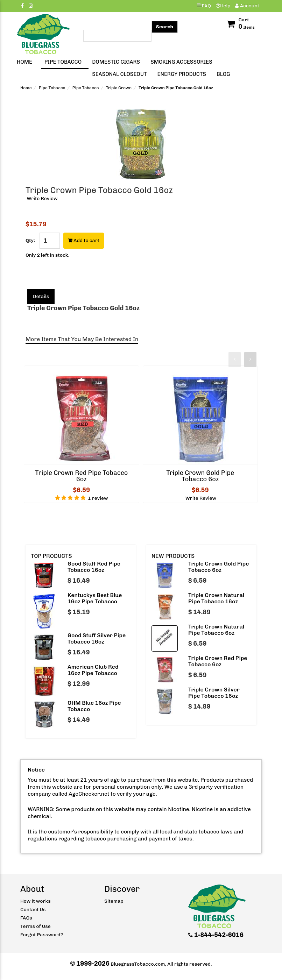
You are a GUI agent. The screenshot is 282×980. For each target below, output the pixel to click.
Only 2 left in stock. (47, 255)
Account (247, 6)
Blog (223, 74)
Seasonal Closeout (119, 74)
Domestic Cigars (116, 62)
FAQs (26, 918)
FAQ (204, 6)
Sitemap (114, 901)
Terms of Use (36, 926)
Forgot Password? (42, 935)
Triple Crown (119, 88)
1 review (98, 498)
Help (223, 6)
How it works (36, 901)
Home (24, 62)
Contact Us (33, 910)
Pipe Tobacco (63, 62)
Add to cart (84, 240)
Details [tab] (41, 296)
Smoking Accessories (181, 62)
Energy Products (182, 74)
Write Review (42, 198)
